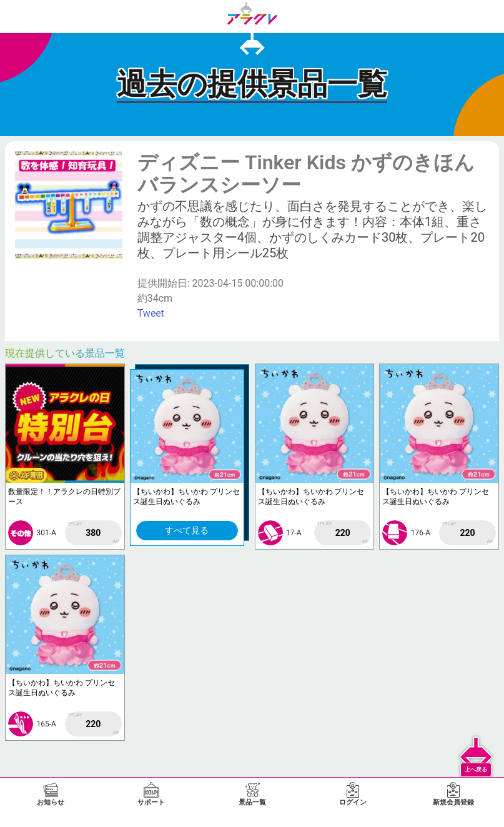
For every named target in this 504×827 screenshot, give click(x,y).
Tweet (151, 313)
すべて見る (187, 530)
